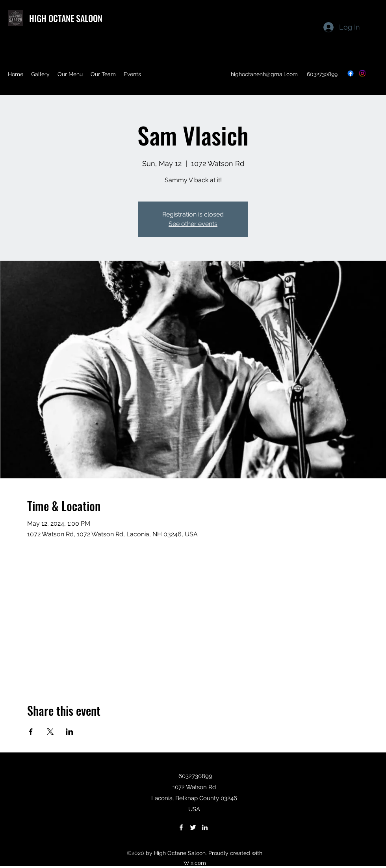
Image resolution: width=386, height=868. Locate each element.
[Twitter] (193, 827)
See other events (193, 224)
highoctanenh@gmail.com (264, 74)
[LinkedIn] (205, 827)
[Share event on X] (50, 732)
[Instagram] (362, 73)
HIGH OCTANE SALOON (66, 18)
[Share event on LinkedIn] (70, 732)
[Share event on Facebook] (31, 732)
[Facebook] (351, 73)
